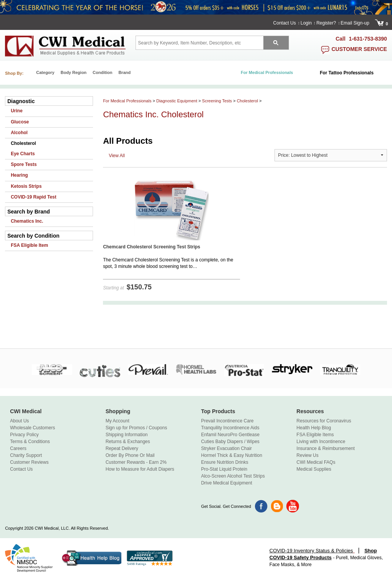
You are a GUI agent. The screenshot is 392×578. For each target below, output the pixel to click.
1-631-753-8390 (368, 39)
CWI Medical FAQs (316, 462)
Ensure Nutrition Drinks (225, 462)
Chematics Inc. (27, 221)
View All (117, 156)
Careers (18, 448)
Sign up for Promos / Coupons (136, 428)
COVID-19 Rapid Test (33, 197)
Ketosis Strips (26, 186)
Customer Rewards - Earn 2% (136, 462)
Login (306, 23)
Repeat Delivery (122, 448)
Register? (326, 23)
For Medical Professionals (127, 101)
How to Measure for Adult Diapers (140, 469)
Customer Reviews (29, 462)
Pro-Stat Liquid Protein (224, 469)
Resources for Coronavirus (324, 421)
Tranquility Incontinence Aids (230, 428)
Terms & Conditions (30, 442)
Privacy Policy (24, 435)
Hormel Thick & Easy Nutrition (232, 455)
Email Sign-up (355, 23)
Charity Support (26, 455)
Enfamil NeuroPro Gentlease (230, 435)
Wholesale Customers (32, 428)
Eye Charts (23, 154)
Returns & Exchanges (128, 442)
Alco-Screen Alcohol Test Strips (233, 476)
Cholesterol (23, 143)
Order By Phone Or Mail (130, 455)
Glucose (20, 122)
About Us (19, 421)
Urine (17, 111)
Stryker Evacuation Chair (226, 448)
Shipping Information (127, 435)
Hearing (19, 175)
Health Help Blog (314, 428)
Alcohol (19, 133)
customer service (359, 49)
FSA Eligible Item (29, 245)
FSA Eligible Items (315, 435)
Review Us (308, 455)
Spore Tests (24, 164)
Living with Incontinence (321, 442)
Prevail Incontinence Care (227, 421)
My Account (118, 421)
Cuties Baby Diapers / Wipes (230, 442)
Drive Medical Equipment (226, 483)
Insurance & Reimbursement (326, 448)
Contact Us (285, 23)
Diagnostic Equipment (177, 101)
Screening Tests (217, 101)
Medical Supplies (314, 469)
